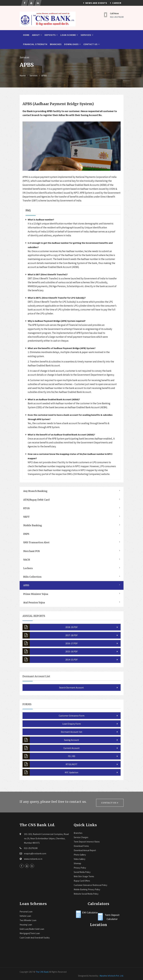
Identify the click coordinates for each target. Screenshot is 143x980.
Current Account (51, 748)
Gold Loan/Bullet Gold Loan (32, 929)
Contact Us (92, 44)
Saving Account (51, 740)
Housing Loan (26, 925)
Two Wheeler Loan (28, 920)
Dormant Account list (72, 732)
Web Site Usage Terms (84, 876)
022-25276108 (117, 17)
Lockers (28, 568)
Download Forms (81, 846)
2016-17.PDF (50, 643)
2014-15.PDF (50, 660)
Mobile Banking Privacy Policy (87, 889)
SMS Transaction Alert (36, 542)
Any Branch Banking (35, 491)
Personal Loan (26, 912)
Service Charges (81, 837)
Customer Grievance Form (72, 716)
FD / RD (49, 756)
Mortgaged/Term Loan (30, 933)
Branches (56, 44)
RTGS (26, 508)
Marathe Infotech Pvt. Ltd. (112, 976)
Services (87, 35)
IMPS (26, 534)
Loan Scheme (69, 35)
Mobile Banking (33, 525)
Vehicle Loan (25, 916)
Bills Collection (32, 577)
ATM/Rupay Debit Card (36, 500)
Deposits (51, 35)
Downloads (73, 44)
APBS (44, 75)
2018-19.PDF (50, 627)
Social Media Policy (82, 872)
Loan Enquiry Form (72, 724)
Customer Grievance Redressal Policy (90, 885)
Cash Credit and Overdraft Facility (35, 938)
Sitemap (77, 863)
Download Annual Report (85, 850)
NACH (27, 560)
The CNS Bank (42, 972)
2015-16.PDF (50, 651)
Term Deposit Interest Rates (87, 842)
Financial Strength (35, 44)
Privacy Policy (80, 868)
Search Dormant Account (71, 688)
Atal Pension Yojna (34, 603)
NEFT (26, 517)
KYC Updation (50, 772)
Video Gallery (80, 859)
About (37, 35)
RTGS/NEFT (50, 764)
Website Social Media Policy (86, 894)
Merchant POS (31, 551)
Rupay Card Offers (82, 881)
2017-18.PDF (50, 635)
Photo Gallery (80, 855)
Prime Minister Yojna (36, 594)
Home (26, 35)
